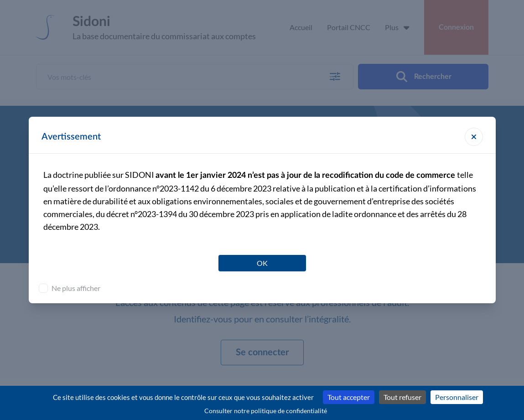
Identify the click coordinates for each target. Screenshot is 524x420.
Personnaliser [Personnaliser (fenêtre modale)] (457, 397)
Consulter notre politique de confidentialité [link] (266, 411)
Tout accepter (349, 397)
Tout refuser (402, 397)
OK (262, 263)
